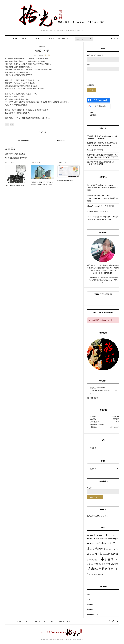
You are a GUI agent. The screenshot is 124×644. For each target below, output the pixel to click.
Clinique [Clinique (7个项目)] (90, 535)
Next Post (61, 141)
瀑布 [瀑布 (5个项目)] (92, 564)
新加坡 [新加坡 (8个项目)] (94, 560)
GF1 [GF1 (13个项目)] (105, 535)
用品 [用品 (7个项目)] (107, 564)
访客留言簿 (109, 206)
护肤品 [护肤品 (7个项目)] (105, 554)
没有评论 (48, 55)
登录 (24, 154)
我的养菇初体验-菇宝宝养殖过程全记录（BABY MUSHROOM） (101, 163)
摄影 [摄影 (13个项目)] (110, 554)
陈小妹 (90, 196)
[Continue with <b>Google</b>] (99, 106)
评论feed (90, 609)
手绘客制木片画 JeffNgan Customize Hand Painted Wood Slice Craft (102, 137)
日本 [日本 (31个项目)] (101, 559)
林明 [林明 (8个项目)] (116, 560)
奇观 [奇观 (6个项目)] (110, 549)
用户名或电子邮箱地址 (95, 55)
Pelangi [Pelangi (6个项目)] (110, 539)
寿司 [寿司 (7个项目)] (91, 554)
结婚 (12, 124)
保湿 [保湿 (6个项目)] (96, 544)
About (25, 39)
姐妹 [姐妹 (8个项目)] (114, 549)
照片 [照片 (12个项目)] (96, 564)
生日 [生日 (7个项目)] (103, 564)
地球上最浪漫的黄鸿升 (95, 150)
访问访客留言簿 (93, 398)
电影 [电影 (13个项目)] (112, 564)
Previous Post (24, 141)
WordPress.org (93, 614)
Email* (103, 490)
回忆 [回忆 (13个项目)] (101, 549)
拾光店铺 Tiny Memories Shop (98, 516)
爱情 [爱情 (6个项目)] (100, 564)
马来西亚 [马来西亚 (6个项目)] (101, 574)
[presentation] (106, 77)
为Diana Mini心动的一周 (15, 186)
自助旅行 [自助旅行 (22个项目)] (104, 569)
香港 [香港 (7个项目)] (96, 574)
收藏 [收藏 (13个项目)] (116, 554)
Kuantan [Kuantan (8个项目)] (91, 538)
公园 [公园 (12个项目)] (101, 543)
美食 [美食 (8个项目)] (96, 569)
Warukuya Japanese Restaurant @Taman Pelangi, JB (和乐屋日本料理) (103, 188)
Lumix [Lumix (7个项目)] (97, 539)
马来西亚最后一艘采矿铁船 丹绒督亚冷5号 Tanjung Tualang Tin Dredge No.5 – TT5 (102, 144)
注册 (91, 113)
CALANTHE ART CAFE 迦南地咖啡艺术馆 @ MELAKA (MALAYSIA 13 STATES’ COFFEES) (103, 156)
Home (15, 39)
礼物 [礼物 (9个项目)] (116, 564)
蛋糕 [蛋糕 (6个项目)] (92, 574)
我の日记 (42, 47)
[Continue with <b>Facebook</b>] (99, 100)
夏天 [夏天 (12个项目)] (106, 549)
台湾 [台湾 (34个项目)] (94, 548)
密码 (89, 65)
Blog (35, 39)
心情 (7, 124)
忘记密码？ (94, 115)
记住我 (91, 85)
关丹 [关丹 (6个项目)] (105, 544)
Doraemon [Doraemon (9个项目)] (98, 535)
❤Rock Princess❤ (93, 206)
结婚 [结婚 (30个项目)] (91, 568)
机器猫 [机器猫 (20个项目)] (109, 559)
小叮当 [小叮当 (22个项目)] (98, 554)
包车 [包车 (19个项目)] (109, 543)
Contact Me (64, 39)
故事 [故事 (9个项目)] (89, 560)
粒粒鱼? (90, 185)
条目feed (90, 604)
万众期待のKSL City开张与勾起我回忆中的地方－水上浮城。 (42, 183)
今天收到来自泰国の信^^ (66, 180)
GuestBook (48, 39)
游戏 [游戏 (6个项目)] (89, 564)
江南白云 (90, 211)
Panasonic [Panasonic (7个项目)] (103, 539)
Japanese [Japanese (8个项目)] (111, 535)
